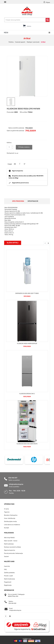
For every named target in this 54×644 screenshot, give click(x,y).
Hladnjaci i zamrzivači (33, 42)
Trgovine (7, 512)
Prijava (47, 2)
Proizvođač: (10, 112)
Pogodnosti (8, 582)
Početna (11, 42)
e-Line (29, 639)
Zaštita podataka (9, 572)
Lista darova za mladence (12, 524)
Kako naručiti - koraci (11, 541)
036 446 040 (12, 603)
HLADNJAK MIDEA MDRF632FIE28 (27, 343)
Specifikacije (33, 201)
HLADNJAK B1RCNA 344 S (27, 394)
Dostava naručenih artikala (12, 547)
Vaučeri (6, 556)
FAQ (5, 569)
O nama (7, 509)
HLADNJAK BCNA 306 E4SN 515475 (27, 444)
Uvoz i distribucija (10, 518)
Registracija (8, 585)
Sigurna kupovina (10, 550)
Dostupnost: (11, 153)
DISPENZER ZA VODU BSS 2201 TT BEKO (27, 293)
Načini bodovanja (9, 579)
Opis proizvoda (18, 201)
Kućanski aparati (20, 42)
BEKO (16, 112)
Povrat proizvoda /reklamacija (13, 553)
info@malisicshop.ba (16, 484)
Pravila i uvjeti (8, 576)
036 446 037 (13, 478)
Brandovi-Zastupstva (11, 515)
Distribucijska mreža (10, 521)
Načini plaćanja (9, 544)
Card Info (7, 566)
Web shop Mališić (9, 537)
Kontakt (7, 528)
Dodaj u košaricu (24, 147)
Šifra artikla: (24, 112)
